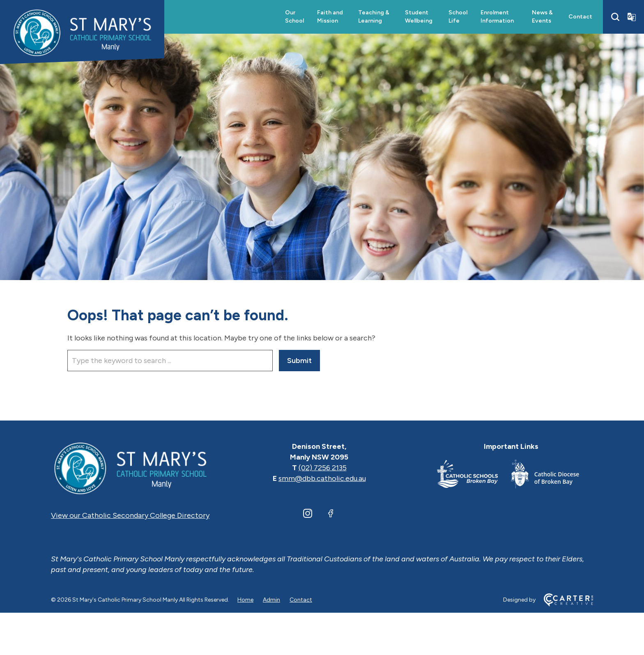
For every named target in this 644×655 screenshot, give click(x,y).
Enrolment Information (497, 17)
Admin (271, 600)
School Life (458, 17)
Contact (580, 17)
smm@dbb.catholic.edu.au (322, 478)
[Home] (130, 468)
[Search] (615, 17)
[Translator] (632, 17)
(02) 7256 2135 (323, 468)
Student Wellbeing (419, 17)
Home (245, 600)
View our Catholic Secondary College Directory (130, 515)
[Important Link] (474, 476)
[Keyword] (170, 361)
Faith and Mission (330, 17)
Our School (294, 17)
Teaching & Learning (374, 17)
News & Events (542, 17)
